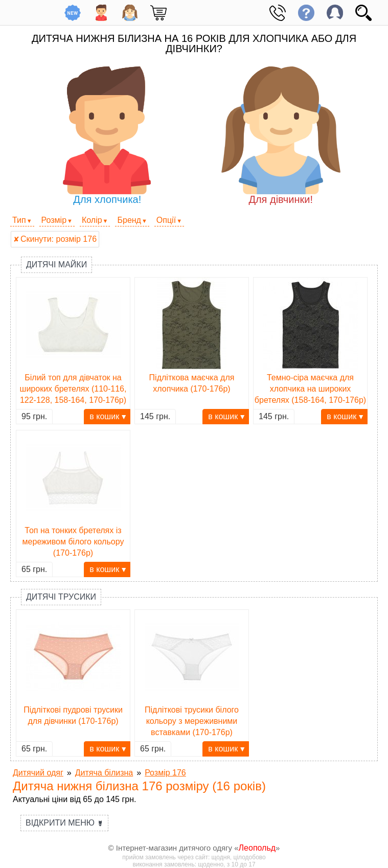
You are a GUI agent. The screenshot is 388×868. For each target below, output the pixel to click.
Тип (19, 220)
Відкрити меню (64, 823)
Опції (166, 220)
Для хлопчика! (107, 136)
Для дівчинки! (281, 136)
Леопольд (257, 848)
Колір (92, 220)
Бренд (129, 220)
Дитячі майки (56, 265)
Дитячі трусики (61, 597)
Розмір (54, 220)
